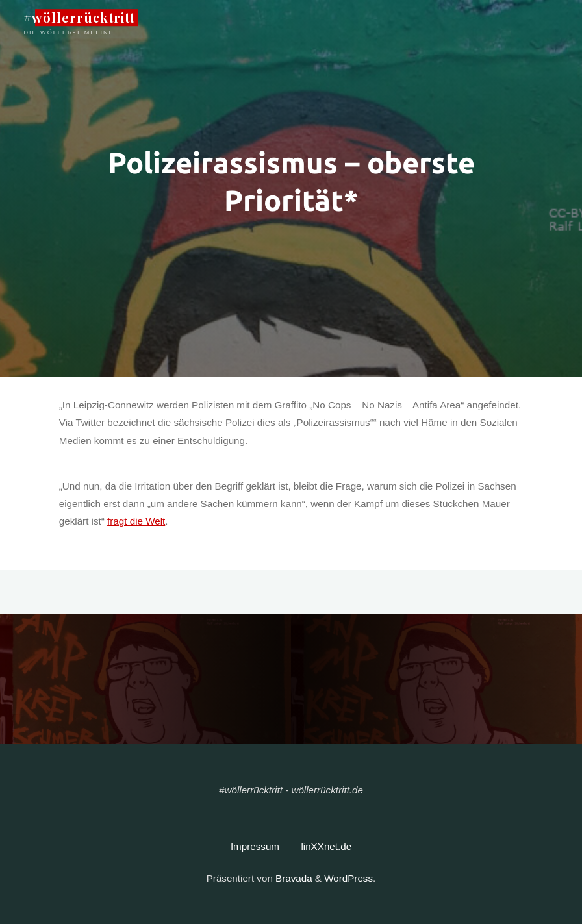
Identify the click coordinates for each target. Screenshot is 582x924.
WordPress (348, 878)
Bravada (293, 878)
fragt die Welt (136, 522)
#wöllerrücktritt (79, 18)
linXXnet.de (326, 846)
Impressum (255, 846)
